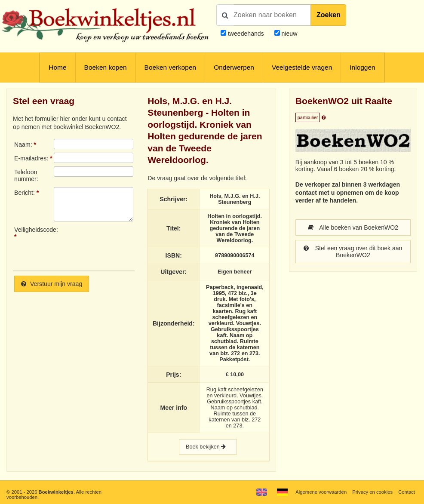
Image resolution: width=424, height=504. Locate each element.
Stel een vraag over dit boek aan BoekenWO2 (353, 252)
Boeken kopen (106, 67)
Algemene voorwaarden (321, 492)
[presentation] (126, 245)
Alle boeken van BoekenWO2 (353, 227)
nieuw (289, 34)
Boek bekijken (208, 447)
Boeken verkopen (171, 67)
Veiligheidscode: (34, 230)
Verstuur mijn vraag (52, 284)
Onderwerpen (234, 67)
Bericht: (25, 193)
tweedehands (246, 34)
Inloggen (362, 67)
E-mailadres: (31, 158)
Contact (407, 492)
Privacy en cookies (372, 492)
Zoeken (329, 15)
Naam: (23, 144)
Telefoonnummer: (26, 175)
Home (57, 67)
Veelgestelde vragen (302, 67)
